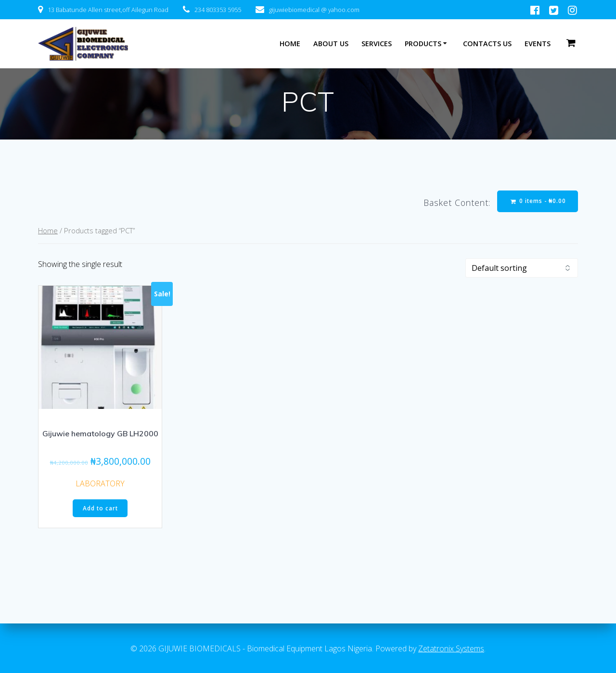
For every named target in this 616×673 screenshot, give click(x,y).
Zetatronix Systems (451, 648)
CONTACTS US (487, 44)
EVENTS (538, 44)
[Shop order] (522, 268)
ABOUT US (331, 44)
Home (48, 231)
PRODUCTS (423, 44)
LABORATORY (100, 484)
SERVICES (377, 44)
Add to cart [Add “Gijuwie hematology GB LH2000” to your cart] (100, 509)
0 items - (537, 201)
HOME (290, 44)
